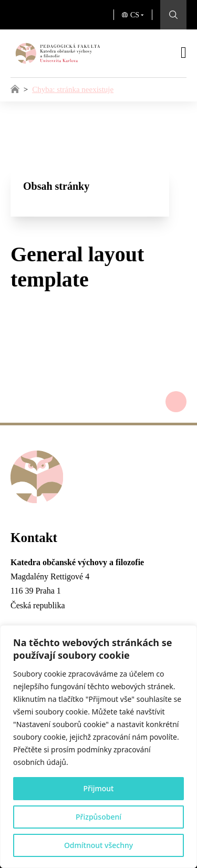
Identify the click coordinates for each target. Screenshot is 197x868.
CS (135, 15)
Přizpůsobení (98, 817)
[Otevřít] (184, 53)
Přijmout (99, 788)
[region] (98, 747)
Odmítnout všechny (98, 845)
